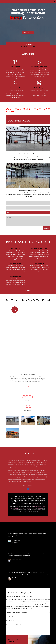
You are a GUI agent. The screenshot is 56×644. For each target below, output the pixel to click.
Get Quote (28, 291)
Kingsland (33, 463)
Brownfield (40, 463)
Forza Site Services (20, 160)
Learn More (28, 440)
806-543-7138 (28, 46)
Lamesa (24, 463)
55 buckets (9, 195)
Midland (40, 462)
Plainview (29, 463)
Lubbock (36, 462)
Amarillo (16, 463)
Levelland (20, 463)
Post (12, 463)
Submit (47, 228)
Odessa (44, 462)
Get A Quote (28, 32)
